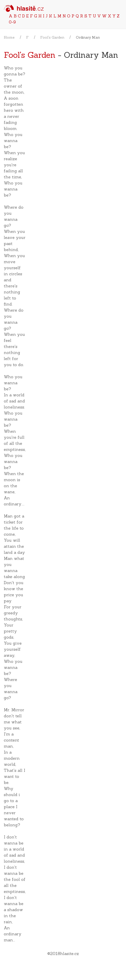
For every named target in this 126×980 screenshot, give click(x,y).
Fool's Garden (52, 37)
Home (9, 37)
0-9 (12, 22)
